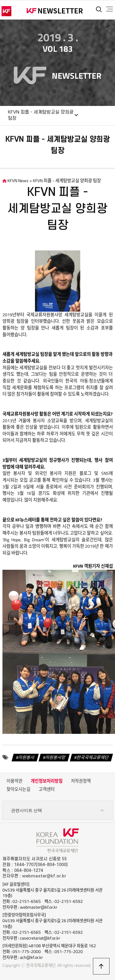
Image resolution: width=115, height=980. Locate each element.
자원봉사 (26, 757)
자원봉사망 (55, 757)
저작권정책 (81, 781)
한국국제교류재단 (93, 757)
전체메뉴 (109, 9)
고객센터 (47, 789)
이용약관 (14, 781)
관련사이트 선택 (58, 811)
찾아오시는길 (18, 789)
